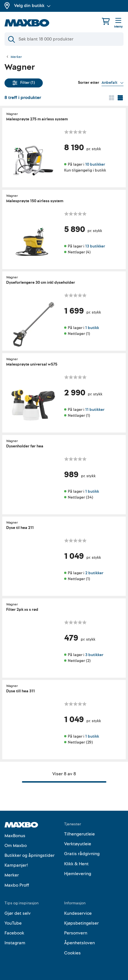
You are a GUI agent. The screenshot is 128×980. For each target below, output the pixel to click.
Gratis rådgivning (82, 854)
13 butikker (95, 246)
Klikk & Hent (76, 864)
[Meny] (118, 23)
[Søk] (64, 39)
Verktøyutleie (78, 844)
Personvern (76, 933)
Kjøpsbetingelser (81, 923)
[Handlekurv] (106, 21)
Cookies (72, 953)
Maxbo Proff (17, 885)
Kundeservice (78, 913)
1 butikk (92, 328)
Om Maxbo (16, 846)
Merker (16, 57)
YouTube (13, 923)
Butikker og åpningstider (30, 855)
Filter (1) (24, 83)
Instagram (15, 943)
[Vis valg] (113, 83)
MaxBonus (15, 836)
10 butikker (95, 164)
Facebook (14, 933)
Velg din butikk (32, 6)
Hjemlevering (78, 874)
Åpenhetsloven (79, 943)
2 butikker (94, 573)
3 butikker (94, 655)
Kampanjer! (16, 865)
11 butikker (95, 410)
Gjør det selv (18, 913)
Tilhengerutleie (79, 834)
